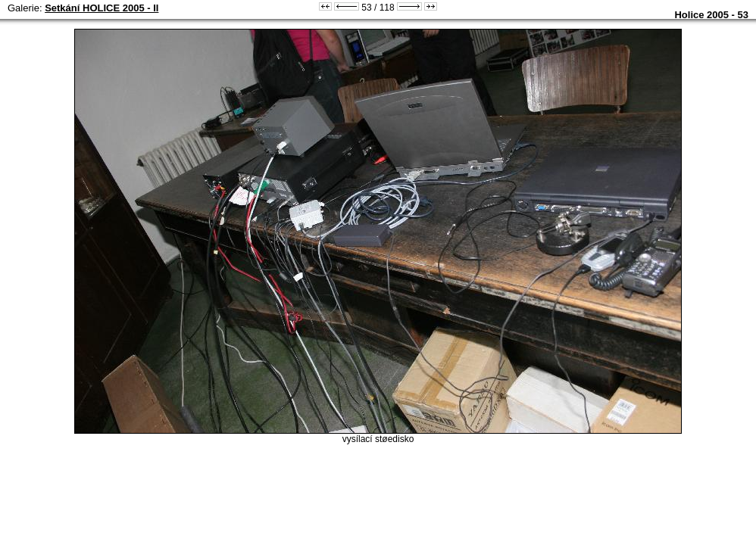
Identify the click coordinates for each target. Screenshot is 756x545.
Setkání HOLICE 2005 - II (102, 8)
